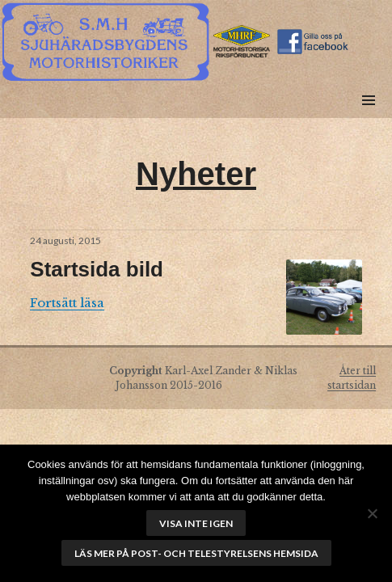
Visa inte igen (196, 523)
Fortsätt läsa (67, 303)
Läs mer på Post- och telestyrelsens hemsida (196, 553)
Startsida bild (97, 269)
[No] (372, 513)
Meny (368, 118)
